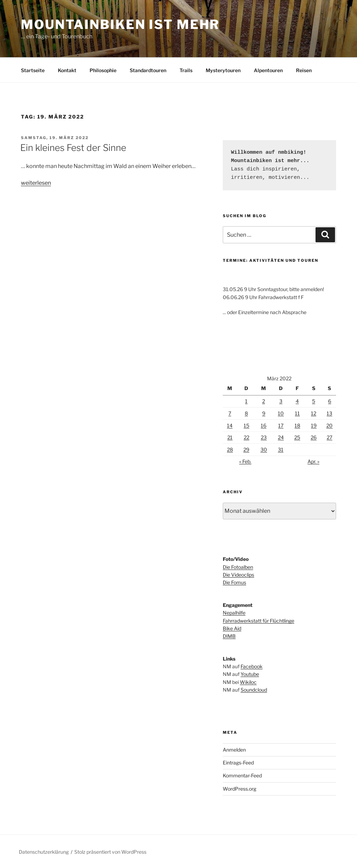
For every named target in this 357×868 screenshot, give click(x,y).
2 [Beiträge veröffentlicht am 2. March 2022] (264, 401)
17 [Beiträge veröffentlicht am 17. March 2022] (281, 425)
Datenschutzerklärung (44, 852)
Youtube (250, 674)
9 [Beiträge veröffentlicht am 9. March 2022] (264, 413)
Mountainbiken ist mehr (120, 24)
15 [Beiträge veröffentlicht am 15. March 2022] (246, 425)
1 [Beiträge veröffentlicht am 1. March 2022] (246, 401)
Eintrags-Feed (238, 763)
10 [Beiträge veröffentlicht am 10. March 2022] (281, 413)
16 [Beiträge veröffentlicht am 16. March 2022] (264, 425)
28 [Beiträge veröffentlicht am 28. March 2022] (230, 450)
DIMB (229, 636)
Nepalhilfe (234, 613)
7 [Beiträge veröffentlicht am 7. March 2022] (230, 413)
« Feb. (245, 461)
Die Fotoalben (238, 567)
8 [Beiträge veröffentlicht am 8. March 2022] (246, 413)
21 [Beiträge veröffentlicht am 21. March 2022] (230, 437)
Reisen (304, 70)
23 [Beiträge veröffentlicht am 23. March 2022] (264, 437)
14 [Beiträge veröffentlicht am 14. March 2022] (230, 425)
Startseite (33, 70)
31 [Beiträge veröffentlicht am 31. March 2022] (281, 450)
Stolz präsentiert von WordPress (110, 852)
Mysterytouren (223, 70)
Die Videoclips (238, 575)
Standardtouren (148, 70)
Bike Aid (232, 628)
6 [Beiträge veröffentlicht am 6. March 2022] (330, 401)
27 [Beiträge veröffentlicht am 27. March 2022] (329, 437)
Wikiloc (248, 682)
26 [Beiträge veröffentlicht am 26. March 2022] (314, 437)
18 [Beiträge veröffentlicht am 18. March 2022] (297, 425)
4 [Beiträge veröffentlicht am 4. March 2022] (297, 401)
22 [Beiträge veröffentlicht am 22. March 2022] (246, 437)
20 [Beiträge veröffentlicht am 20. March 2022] (329, 425)
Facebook (252, 666)
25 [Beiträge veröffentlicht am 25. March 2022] (297, 437)
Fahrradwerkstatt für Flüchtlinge (259, 621)
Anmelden (234, 750)
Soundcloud (254, 690)
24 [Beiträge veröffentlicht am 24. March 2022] (281, 437)
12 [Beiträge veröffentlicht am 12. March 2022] (314, 413)
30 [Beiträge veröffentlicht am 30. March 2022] (264, 450)
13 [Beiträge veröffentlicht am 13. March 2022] (329, 413)
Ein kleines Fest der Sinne (73, 148)
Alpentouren (268, 70)
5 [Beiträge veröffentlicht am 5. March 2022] (314, 401)
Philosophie (103, 70)
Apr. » (313, 461)
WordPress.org (240, 789)
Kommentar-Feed (242, 775)
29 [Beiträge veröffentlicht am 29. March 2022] (246, 450)
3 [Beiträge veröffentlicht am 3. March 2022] (281, 401)
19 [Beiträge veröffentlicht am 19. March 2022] (314, 425)
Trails (186, 70)
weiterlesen (36, 183)
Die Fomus (234, 582)
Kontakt (67, 70)
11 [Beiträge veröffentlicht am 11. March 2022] (297, 413)
